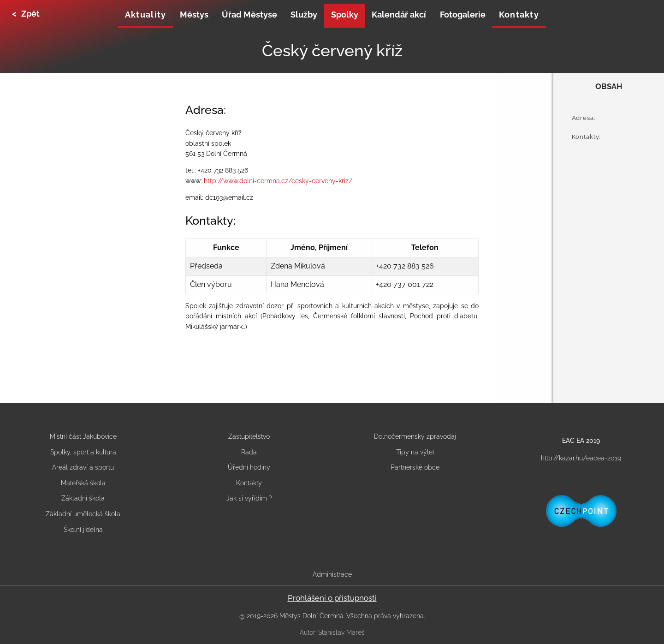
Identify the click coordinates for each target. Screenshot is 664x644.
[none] (145, 16)
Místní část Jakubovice (83, 436)
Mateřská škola (83, 483)
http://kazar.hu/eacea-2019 (581, 458)
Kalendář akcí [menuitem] (399, 15)
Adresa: (584, 118)
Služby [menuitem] (304, 15)
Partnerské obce (415, 467)
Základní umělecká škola (83, 514)
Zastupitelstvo (249, 436)
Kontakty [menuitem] (519, 15)
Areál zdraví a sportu (83, 467)
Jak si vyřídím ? (249, 498)
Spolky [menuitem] (345, 15)
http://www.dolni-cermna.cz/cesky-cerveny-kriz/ (278, 181)
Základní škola (83, 498)
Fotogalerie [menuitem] (463, 15)
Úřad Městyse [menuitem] (249, 15)
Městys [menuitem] (194, 15)
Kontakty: (586, 137)
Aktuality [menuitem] (145, 15)
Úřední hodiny (249, 467)
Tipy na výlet (415, 452)
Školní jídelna (83, 530)
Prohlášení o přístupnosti (332, 598)
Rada (249, 452)
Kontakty (249, 483)
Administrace (332, 574)
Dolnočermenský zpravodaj (415, 436)
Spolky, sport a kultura (83, 452)
